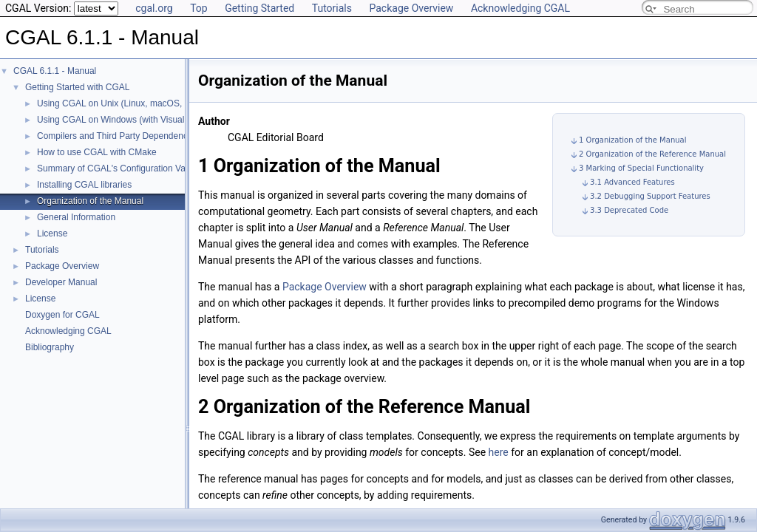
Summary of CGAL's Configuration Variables (124, 168)
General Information (76, 217)
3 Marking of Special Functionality (641, 168)
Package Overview (411, 8)
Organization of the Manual (90, 201)
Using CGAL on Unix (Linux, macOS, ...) (116, 103)
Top (199, 8)
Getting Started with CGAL (77, 87)
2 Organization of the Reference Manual (652, 154)
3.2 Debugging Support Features (650, 196)
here (499, 452)
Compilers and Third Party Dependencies (118, 136)
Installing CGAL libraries (84, 185)
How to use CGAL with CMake (97, 152)
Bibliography (50, 347)
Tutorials (332, 8)
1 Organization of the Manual (632, 140)
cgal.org (154, 8)
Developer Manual (61, 282)
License (52, 233)
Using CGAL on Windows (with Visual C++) (122, 120)
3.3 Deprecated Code (629, 210)
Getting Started (259, 8)
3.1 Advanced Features (632, 182)
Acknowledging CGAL (520, 8)
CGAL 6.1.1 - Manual (55, 71)
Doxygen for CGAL (62, 315)
